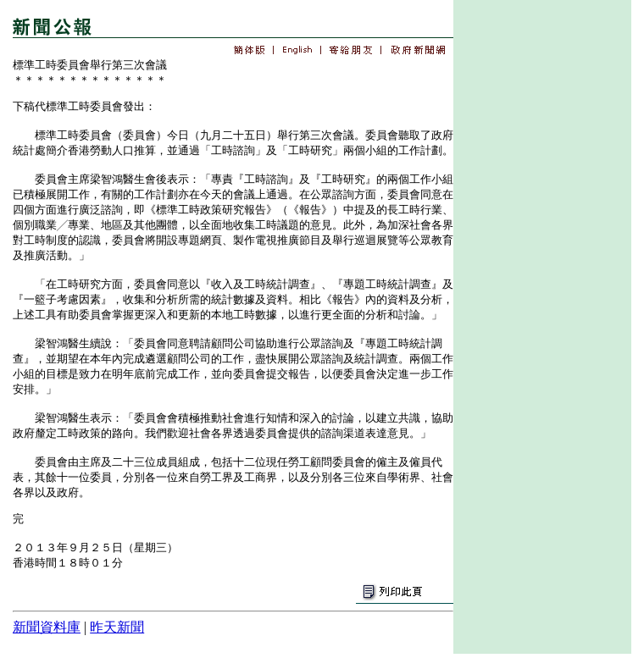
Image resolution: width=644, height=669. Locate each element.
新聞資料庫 (47, 627)
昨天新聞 (117, 627)
